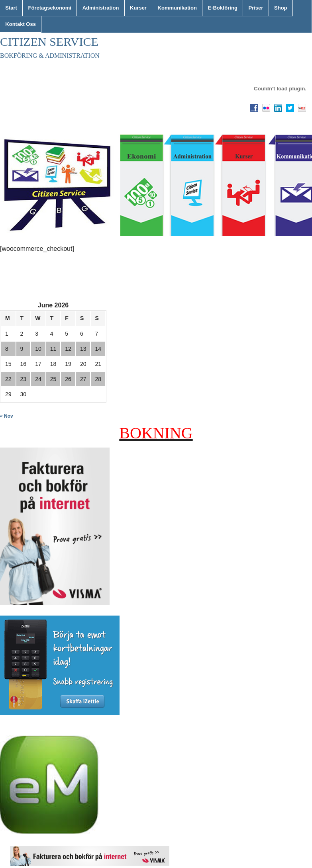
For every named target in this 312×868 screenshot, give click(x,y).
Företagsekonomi (50, 8)
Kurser (138, 8)
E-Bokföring (222, 8)
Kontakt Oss (21, 24)
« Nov (7, 416)
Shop (281, 8)
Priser (256, 8)
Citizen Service (49, 42)
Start (11, 8)
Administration (101, 8)
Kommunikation (177, 8)
